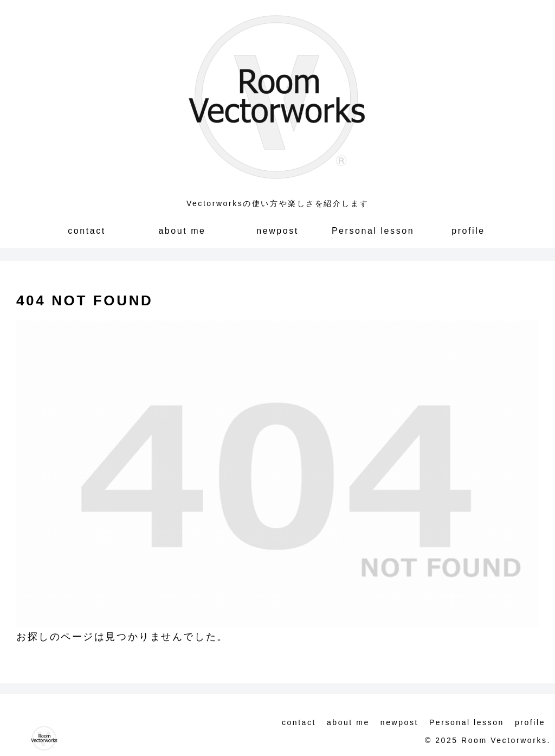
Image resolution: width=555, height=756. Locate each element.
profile (530, 722)
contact (299, 722)
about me (348, 722)
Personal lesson (467, 722)
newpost (399, 722)
